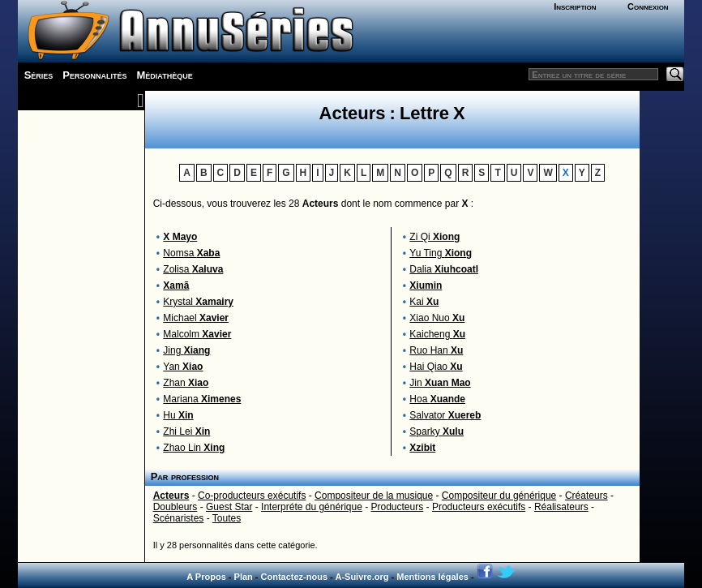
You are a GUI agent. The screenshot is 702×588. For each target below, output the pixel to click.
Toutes (227, 518)
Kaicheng (437, 334)
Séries (39, 75)
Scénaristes (179, 518)
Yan (183, 367)
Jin (440, 383)
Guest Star (229, 507)
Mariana (202, 399)
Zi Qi (434, 237)
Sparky (437, 431)
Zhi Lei (186, 431)
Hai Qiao (436, 367)
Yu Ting (441, 253)
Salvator (445, 415)
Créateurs (586, 496)
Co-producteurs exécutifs (252, 496)
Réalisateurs (561, 507)
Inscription (575, 6)
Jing (186, 350)
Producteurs (398, 507)
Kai (424, 302)
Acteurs (171, 496)
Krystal (198, 302)
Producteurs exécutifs (479, 507)
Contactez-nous (295, 577)
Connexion (648, 6)
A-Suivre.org (362, 577)
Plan (244, 577)
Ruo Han (436, 350)
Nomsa (191, 253)
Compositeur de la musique (374, 496)
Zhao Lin (194, 448)
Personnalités (94, 75)
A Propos (206, 577)
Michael (196, 318)
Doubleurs (175, 507)
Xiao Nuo (437, 318)
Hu (178, 415)
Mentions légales (432, 577)
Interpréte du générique (312, 507)
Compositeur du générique (499, 496)
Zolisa (193, 269)
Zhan (186, 383)
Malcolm (197, 334)
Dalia (444, 269)
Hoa (437, 399)
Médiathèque (165, 75)
